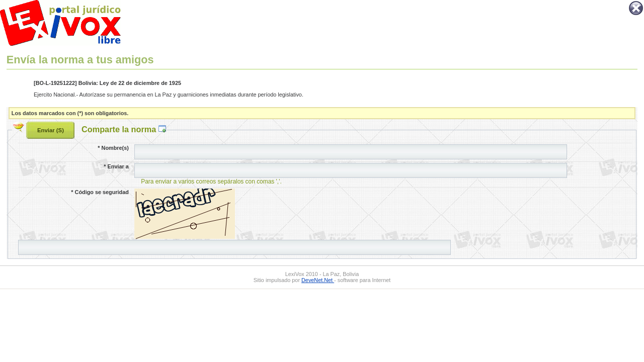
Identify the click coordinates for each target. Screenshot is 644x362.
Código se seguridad (100, 192)
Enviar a (116, 166)
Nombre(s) (113, 148)
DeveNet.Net (318, 280)
